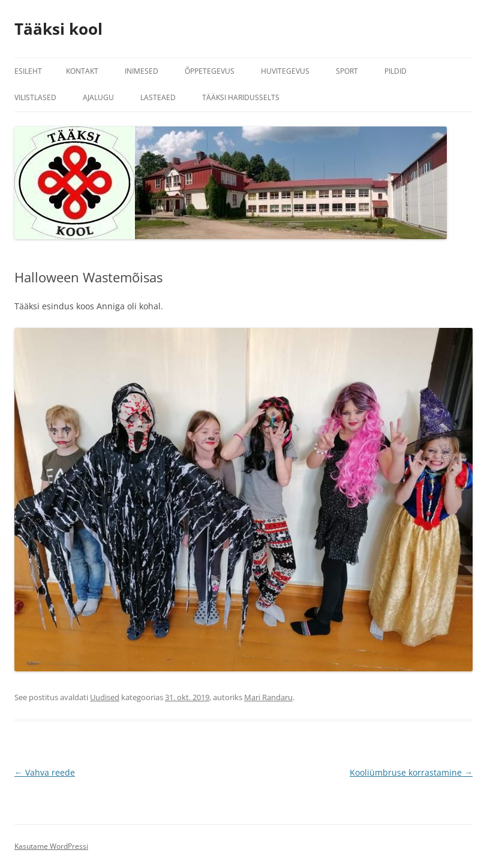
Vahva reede (45, 772)
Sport (347, 71)
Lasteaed (158, 97)
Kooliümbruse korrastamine (411, 772)
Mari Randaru (268, 697)
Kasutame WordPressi (51, 846)
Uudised (105, 697)
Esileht (28, 71)
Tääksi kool (58, 29)
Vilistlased (35, 97)
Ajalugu (98, 97)
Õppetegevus (210, 71)
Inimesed (142, 71)
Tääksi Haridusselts (241, 97)
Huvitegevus (285, 71)
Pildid (396, 71)
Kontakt (82, 71)
